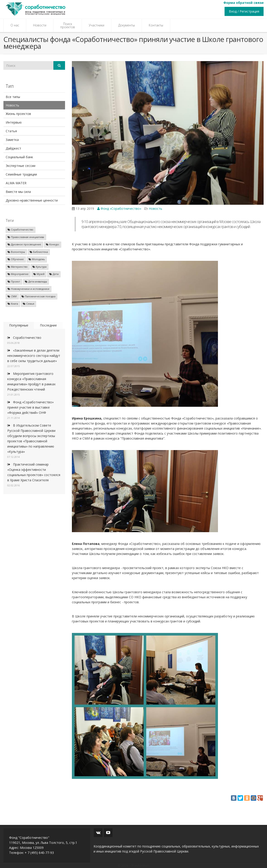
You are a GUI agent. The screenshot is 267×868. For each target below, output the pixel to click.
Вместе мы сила (18, 192)
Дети (54, 274)
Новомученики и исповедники (28, 289)
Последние (48, 325)
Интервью (14, 122)
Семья (29, 304)
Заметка (12, 140)
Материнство (18, 267)
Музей (39, 274)
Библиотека (39, 252)
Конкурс (53, 244)
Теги (10, 220)
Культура (39, 267)
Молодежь (37, 259)
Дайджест (13, 148)
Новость (12, 105)
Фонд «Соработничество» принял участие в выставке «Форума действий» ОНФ (30, 407)
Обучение (16, 259)
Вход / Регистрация (244, 11)
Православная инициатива (26, 237)
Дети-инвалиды (36, 282)
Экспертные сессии (21, 166)
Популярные (19, 325)
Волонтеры (16, 252)
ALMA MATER (16, 183)
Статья (11, 131)
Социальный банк (19, 157)
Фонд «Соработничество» (119, 209)
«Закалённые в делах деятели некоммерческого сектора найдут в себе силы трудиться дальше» (34, 356)
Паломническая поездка (38, 296)
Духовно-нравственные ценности (32, 200)
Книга (13, 304)
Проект (14, 282)
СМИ (12, 296)
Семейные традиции (21, 174)
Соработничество (20, 230)
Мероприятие (18, 274)
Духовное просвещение (24, 244)
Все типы (13, 97)
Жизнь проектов (18, 114)
